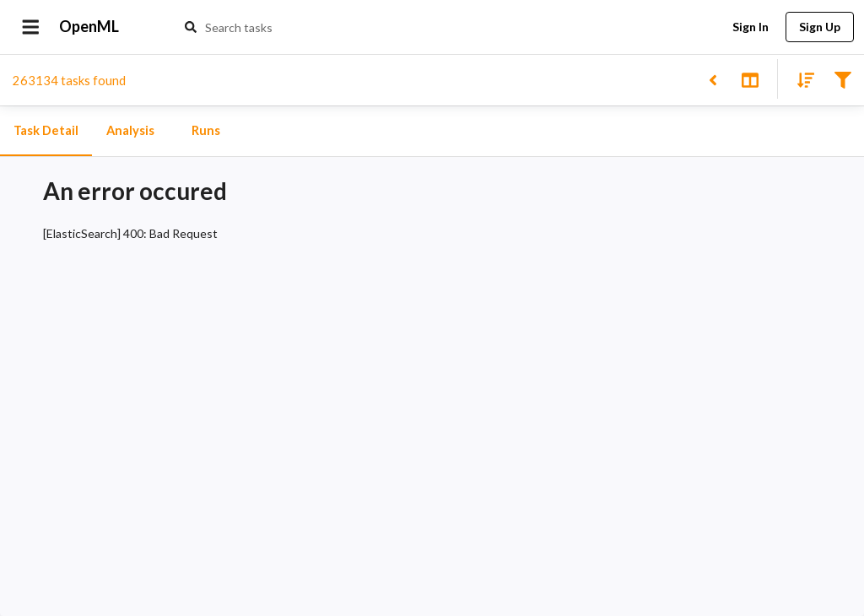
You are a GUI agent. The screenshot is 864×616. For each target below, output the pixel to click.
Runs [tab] (206, 131)
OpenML (89, 27)
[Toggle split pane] (750, 79)
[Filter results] (842, 79)
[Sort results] (801, 79)
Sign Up (820, 27)
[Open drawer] (31, 27)
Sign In (750, 27)
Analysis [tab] (130, 131)
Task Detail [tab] (46, 131)
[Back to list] (713, 79)
